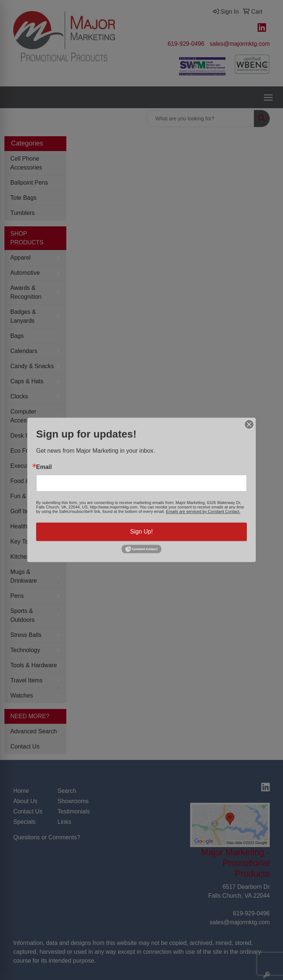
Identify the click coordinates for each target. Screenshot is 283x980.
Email (44, 467)
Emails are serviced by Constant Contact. (203, 511)
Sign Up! (141, 532)
